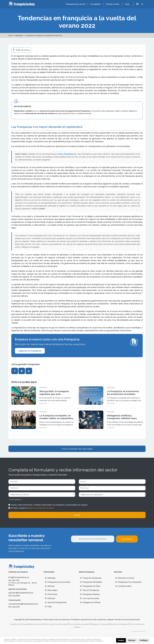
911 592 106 (14, 580)
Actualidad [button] (95, 4)
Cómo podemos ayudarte (79, 624)
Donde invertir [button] (112, 4)
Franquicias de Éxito (90, 586)
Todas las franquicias (91, 578)
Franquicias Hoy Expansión (128, 582)
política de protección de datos (41, 508)
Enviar (77, 515)
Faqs (127, 4)
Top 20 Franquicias (90, 590)
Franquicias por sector (76, 4)
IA (142, 4)
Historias (50, 598)
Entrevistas (51, 594)
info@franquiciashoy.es (19, 577)
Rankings (50, 578)
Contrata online (123, 586)
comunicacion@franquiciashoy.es (23, 604)
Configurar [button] (144, 640)
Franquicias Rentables (91, 582)
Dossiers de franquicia (119, 624)
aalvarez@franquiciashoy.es (21, 593)
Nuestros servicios (125, 578)
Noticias (50, 586)
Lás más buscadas (90, 598)
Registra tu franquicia (100, 624)
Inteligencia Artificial (90, 602)
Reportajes (51, 590)
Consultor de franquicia (19, 624)
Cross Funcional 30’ (67, 154)
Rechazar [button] (132, 640)
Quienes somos (36, 624)
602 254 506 (14, 607)
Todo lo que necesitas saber (56, 624)
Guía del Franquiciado (56, 602)
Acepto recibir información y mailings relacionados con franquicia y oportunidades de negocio (49, 505)
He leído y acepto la (32, 508)
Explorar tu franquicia (30, 351)
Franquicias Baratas (90, 594)
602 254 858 (14, 596)
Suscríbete (127, 539)
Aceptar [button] (121, 640)
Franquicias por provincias (58, 582)
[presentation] (89, 549)
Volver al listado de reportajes (77, 449)
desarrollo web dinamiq (139, 631)
